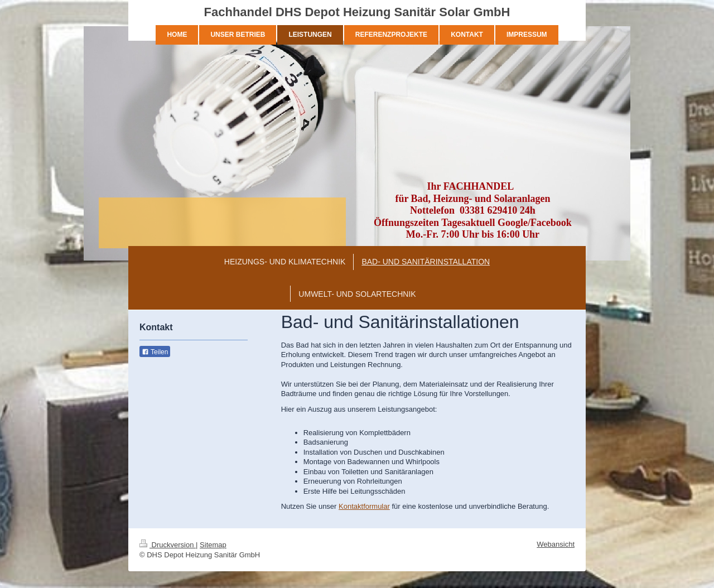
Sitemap (213, 545)
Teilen (155, 352)
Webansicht (556, 544)
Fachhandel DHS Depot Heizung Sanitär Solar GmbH (357, 12)
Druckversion (168, 545)
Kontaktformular (364, 506)
